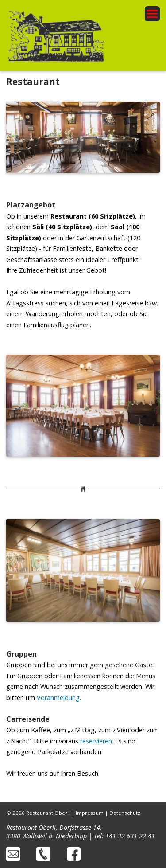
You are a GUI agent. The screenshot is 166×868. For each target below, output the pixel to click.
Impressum (90, 813)
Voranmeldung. (59, 698)
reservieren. (97, 741)
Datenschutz (125, 813)
